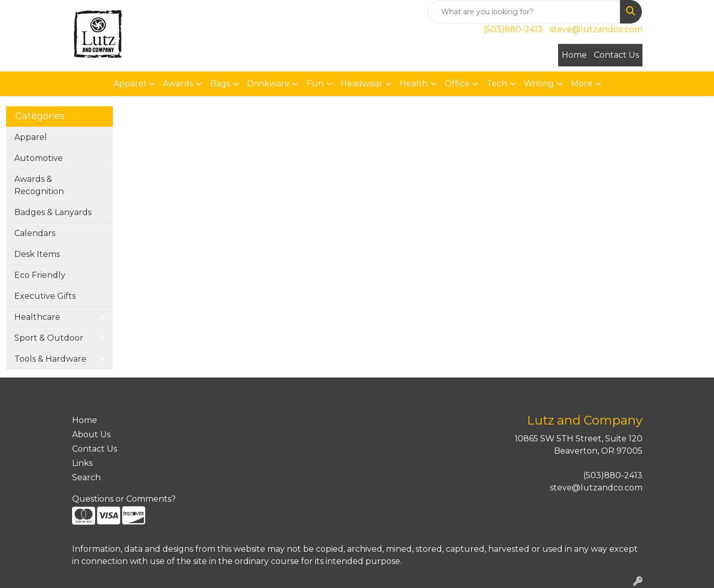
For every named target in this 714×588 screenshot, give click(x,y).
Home (574, 55)
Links (82, 463)
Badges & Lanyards (53, 212)
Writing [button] (539, 84)
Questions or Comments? (124, 499)
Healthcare (37, 317)
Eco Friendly (40, 275)
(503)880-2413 (513, 29)
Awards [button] (178, 84)
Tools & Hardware (50, 359)
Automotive (39, 158)
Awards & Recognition (39, 185)
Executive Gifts (45, 296)
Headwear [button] (362, 84)
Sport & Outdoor (49, 338)
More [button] (582, 84)
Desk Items (37, 254)
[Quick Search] (524, 12)
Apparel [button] (130, 84)
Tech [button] (497, 84)
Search (86, 477)
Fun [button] (315, 84)
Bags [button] (220, 84)
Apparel (31, 137)
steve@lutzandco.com (596, 29)
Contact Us (616, 55)
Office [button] (457, 84)
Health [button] (414, 84)
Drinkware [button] (268, 84)
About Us (91, 434)
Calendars (35, 233)
